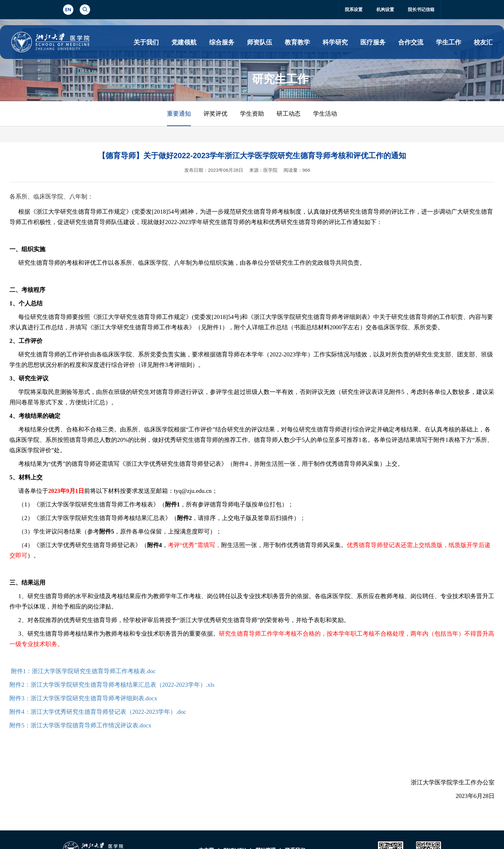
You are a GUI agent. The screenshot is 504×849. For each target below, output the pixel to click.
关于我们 (146, 42)
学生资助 (252, 114)
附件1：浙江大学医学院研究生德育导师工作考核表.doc (83, 671)
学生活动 (325, 114)
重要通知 (179, 114)
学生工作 (449, 42)
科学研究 (335, 42)
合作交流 (411, 42)
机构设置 (385, 9)
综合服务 (222, 42)
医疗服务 (373, 42)
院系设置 (354, 9)
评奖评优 (215, 114)
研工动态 (289, 114)
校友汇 (483, 42)
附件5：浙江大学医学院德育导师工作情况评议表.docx (80, 725)
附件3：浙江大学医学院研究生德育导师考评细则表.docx (83, 698)
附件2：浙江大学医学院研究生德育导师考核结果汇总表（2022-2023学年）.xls (112, 685)
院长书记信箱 (421, 9)
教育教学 (297, 42)
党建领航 (184, 42)
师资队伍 (260, 42)
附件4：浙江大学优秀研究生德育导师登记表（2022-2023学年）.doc (98, 712)
